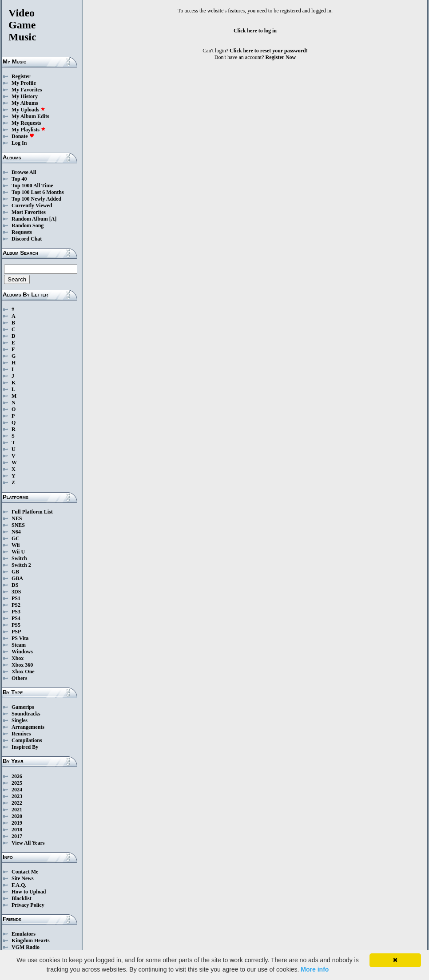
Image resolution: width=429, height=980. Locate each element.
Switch (19, 558)
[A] (53, 219)
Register (21, 76)
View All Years (28, 843)
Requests (22, 232)
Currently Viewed (32, 205)
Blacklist (22, 898)
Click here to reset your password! (269, 51)
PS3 (16, 612)
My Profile (24, 83)
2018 (17, 830)
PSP (16, 632)
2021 (17, 810)
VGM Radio (26, 947)
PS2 (16, 605)
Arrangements (28, 727)
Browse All (24, 172)
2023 (17, 796)
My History (25, 96)
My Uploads (28, 110)
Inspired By (25, 747)
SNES (18, 525)
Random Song (28, 225)
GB (15, 572)
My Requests (26, 123)
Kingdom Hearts (31, 940)
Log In (19, 143)
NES (17, 518)
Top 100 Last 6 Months (38, 192)
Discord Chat (27, 239)
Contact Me (25, 872)
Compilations (27, 740)
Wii (16, 545)
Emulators (24, 934)
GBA (17, 578)
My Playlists (29, 130)
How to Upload (29, 892)
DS (15, 585)
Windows (22, 652)
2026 (17, 776)
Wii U (18, 552)
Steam (19, 645)
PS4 (16, 618)
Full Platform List (32, 512)
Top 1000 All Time (32, 186)
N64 (16, 532)
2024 (17, 790)
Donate (23, 136)
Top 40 (19, 179)
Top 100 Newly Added (36, 199)
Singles (20, 720)
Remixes (21, 734)
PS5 (16, 625)
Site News (23, 878)
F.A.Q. (19, 885)
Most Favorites (29, 212)
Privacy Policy (28, 905)
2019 (17, 823)
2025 (17, 783)
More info (315, 969)
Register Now (281, 57)
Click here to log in (255, 31)
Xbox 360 (22, 665)
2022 (17, 803)
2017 (17, 836)
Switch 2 (21, 565)
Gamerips (23, 707)
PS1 (16, 598)
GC (16, 538)
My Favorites (27, 90)
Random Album (30, 219)
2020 (17, 816)
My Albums (25, 103)
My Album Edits (30, 116)
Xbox (18, 658)
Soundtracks (26, 714)
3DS (16, 592)
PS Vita (20, 638)
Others (19, 678)
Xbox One (23, 672)
